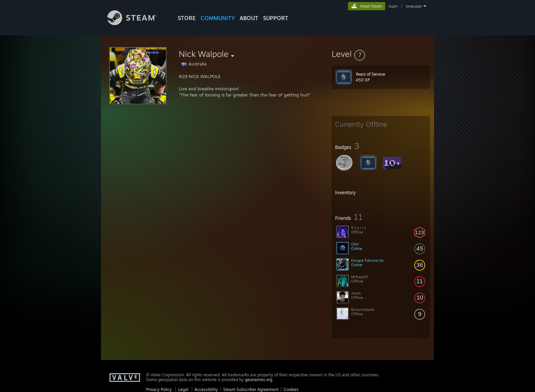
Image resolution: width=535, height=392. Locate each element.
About (249, 18)
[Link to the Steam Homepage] (137, 23)
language (414, 6)
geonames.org (259, 380)
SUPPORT (276, 18)
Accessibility (206, 389)
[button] (381, 54)
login (393, 6)
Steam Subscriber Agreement (251, 389)
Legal (183, 389)
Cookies (291, 389)
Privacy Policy (159, 389)
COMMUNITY (218, 18)
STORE (187, 18)
